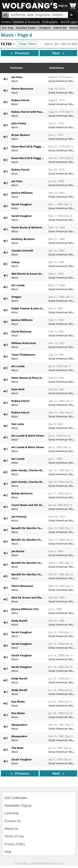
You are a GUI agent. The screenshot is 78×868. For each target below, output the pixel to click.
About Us (11, 829)
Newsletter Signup (18, 806)
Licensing (11, 813)
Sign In (63, 6)
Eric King (8, 28)
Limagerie (45, 28)
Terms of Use (14, 836)
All (5, 15)
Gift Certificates (16, 798)
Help (8, 852)
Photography (50, 22)
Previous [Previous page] (25, 53)
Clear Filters (27, 44)
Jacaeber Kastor (26, 28)
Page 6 (25, 35)
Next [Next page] (60, 53)
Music (7, 35)
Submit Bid (60, 28)
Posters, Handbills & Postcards (21, 22)
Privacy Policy (15, 844)
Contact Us (13, 821)
